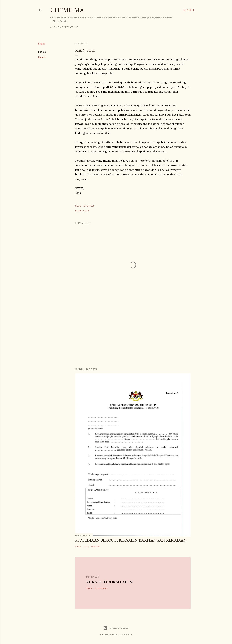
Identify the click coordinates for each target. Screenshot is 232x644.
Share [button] (41, 44)
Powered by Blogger (116, 628)
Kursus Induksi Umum (110, 582)
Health (42, 57)
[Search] (189, 10)
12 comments (101, 588)
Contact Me (68, 27)
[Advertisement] (133, 336)
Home (54, 27)
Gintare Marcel (125, 634)
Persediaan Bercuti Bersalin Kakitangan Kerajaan (131, 540)
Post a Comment (92, 546)
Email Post (89, 206)
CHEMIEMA (67, 10)
